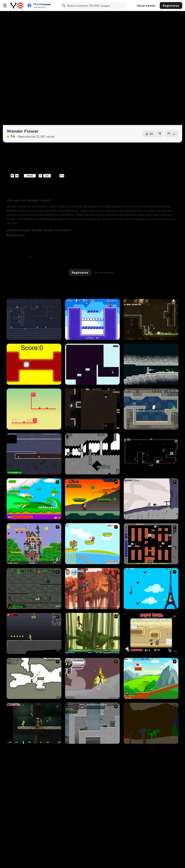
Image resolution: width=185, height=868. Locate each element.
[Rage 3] (92, 678)
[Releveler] (92, 364)
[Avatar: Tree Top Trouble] (92, 589)
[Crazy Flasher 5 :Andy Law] (34, 723)
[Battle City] (151, 544)
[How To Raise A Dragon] (151, 723)
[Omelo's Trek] (92, 454)
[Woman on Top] (151, 589)
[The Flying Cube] (34, 364)
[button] (16, 235)
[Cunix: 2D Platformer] (34, 409)
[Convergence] (151, 364)
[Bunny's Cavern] (92, 409)
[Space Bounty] (34, 589)
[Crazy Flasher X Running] (34, 633)
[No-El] (151, 454)
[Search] (63, 6)
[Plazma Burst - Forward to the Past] (92, 723)
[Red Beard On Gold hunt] (92, 544)
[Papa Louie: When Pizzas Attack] (151, 633)
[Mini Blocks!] (92, 319)
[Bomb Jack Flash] (34, 544)
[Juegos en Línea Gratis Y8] (17, 6)
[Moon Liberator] (34, 454)
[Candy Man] (34, 499)
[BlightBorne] (151, 319)
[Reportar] (172, 134)
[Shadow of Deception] (34, 319)
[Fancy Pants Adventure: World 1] (151, 499)
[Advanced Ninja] (34, 678)
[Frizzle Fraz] (151, 678)
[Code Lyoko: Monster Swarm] (92, 633)
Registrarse (171, 6)
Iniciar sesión (146, 6)
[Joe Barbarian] (92, 499)
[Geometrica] (151, 409)
